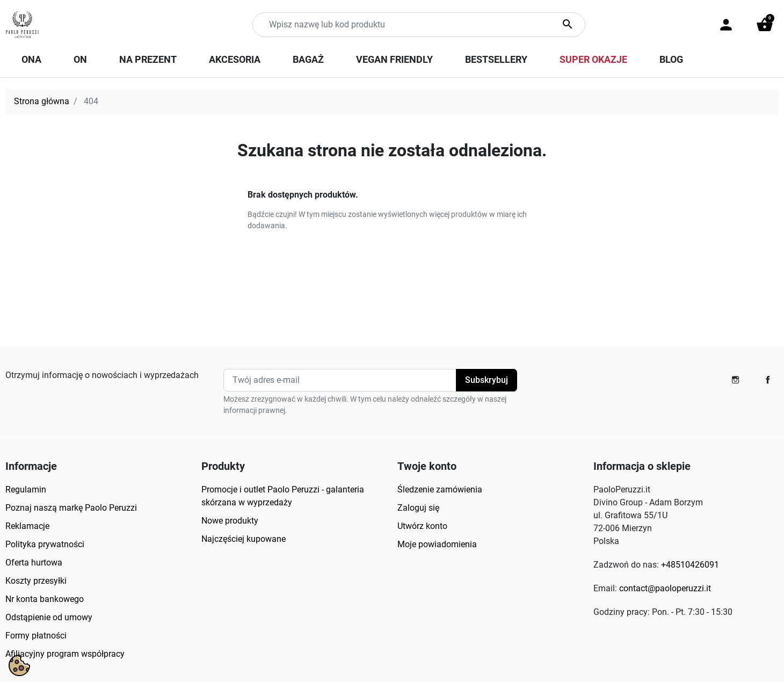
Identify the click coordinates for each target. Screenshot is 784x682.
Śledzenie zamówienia (440, 489)
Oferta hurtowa (34, 563)
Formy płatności (36, 636)
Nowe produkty (230, 521)
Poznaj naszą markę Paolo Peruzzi (71, 508)
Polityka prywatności (45, 544)
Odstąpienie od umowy (49, 617)
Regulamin (26, 489)
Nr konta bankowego (45, 599)
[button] (765, 25)
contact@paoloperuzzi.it (665, 588)
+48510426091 (690, 565)
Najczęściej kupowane (244, 539)
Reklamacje (27, 526)
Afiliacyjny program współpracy (65, 654)
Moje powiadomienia (437, 544)
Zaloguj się (418, 508)
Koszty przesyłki (36, 581)
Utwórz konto (422, 526)
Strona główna (42, 101)
